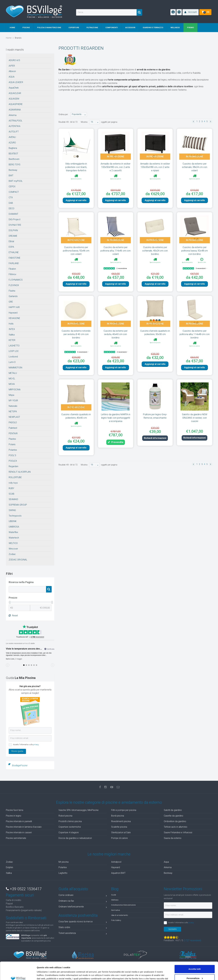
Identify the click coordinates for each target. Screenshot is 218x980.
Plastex (12, 439)
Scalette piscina (119, 827)
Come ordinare (83, 896)
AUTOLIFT (14, 132)
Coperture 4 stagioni (69, 832)
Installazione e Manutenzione (123, 905)
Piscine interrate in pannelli (19, 821)
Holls (11, 324)
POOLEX (13, 461)
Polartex (13, 450)
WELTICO (13, 543)
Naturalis (13, 406)
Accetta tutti (195, 954)
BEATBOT (13, 154)
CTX (11, 197)
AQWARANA (15, 110)
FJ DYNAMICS (16, 280)
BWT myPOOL (16, 181)
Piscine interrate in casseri (19, 832)
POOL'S (12, 455)
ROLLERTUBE (15, 477)
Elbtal (11, 241)
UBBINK (13, 521)
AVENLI (12, 137)
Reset (13, 616)
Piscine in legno (14, 816)
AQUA (12, 77)
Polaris (12, 444)
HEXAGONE (14, 318)
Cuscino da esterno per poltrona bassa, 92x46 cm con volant (76, 251)
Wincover (13, 549)
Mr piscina (64, 862)
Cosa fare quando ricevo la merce (83, 922)
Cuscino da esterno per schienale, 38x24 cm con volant (195, 167)
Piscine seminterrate (16, 838)
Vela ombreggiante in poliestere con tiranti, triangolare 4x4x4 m (76, 167)
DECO (12, 208)
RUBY (11, 488)
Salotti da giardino (173, 810)
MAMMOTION (16, 368)
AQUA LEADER (16, 82)
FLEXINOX (14, 285)
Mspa (11, 395)
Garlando (13, 296)
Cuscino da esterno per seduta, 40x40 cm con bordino (116, 334)
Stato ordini (83, 928)
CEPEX (12, 187)
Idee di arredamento (120, 915)
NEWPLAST (14, 417)
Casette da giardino (174, 816)
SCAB (12, 494)
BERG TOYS (15, 165)
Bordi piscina (118, 816)
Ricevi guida (17, 751)
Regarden (14, 466)
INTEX (12, 329)
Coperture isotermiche (70, 827)
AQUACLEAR (15, 93)
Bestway (13, 170)
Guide (114, 895)
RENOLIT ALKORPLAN (20, 472)
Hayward (13, 313)
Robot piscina (65, 816)
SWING (12, 510)
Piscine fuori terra (15, 810)
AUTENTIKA (15, 126)
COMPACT (14, 192)
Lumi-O (12, 362)
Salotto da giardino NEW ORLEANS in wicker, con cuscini (195, 418)
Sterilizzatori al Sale (121, 832)
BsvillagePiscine (20, 765)
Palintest (13, 428)
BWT (11, 176)
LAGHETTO (14, 346)
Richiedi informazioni (155, 438)
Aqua (166, 862)
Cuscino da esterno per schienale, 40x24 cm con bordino (155, 251)
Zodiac (12, 554)
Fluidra (12, 291)
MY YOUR (13, 401)
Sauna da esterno (173, 838)
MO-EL (12, 379)
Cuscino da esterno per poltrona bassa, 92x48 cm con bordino (195, 251)
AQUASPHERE (16, 104)
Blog (115, 889)
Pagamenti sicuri (20, 895)
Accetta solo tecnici (195, 972)
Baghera (13, 148)
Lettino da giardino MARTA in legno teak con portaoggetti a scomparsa (116, 418)
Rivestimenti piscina (121, 821)
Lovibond (13, 357)
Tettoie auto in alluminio (176, 827)
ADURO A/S (14, 60)
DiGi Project (15, 219)
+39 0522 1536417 (24, 889)
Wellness (115, 900)
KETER (12, 340)
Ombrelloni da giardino (175, 821)
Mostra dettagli (44, 974)
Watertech (14, 538)
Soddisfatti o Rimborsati (26, 918)
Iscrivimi (172, 929)
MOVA (12, 384)
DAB (11, 203)
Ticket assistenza (83, 934)
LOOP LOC (14, 351)
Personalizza (195, 963)
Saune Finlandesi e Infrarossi (178, 832)
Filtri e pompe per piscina (124, 810)
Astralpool (116, 862)
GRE (11, 302)
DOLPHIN (13, 230)
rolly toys (13, 483)
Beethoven (14, 159)
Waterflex (13, 532)
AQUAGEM (14, 99)
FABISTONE (15, 258)
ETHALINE (14, 252)
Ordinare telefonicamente (83, 907)
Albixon (12, 71)
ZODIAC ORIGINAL (18, 560)
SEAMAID (13, 499)
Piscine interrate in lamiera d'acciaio (24, 827)
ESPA (11, 247)
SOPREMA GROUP (18, 505)
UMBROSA (14, 527)
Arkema (13, 115)
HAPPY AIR (14, 307)
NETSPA (13, 411)
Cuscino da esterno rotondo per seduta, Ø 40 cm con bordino (76, 334)
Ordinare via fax (83, 901)
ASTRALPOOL (16, 121)
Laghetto (63, 873)
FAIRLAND (14, 263)
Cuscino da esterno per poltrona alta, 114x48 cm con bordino (195, 334)
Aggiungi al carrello (76, 200)
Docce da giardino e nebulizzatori (75, 838)
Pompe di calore (120, 838)
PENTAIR (13, 433)
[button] (191, 12)
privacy (36, 745)
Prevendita (116, 442)
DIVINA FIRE (15, 225)
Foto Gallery (116, 920)
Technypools (15, 516)
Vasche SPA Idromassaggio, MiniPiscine (79, 810)
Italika (12, 335)
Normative (116, 910)
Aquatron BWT (118, 873)
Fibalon (12, 269)
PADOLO (13, 422)
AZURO (12, 143)
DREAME (13, 236)
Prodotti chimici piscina (70, 821)
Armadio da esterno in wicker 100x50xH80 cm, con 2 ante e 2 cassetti (116, 167)
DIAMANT (14, 214)
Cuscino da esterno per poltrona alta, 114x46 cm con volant (116, 251)
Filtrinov (13, 274)
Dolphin (10, 867)
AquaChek (14, 88)
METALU (13, 373)
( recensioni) (192, 940)
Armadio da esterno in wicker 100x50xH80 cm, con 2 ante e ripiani (155, 167)
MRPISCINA (15, 390)
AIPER (12, 66)
